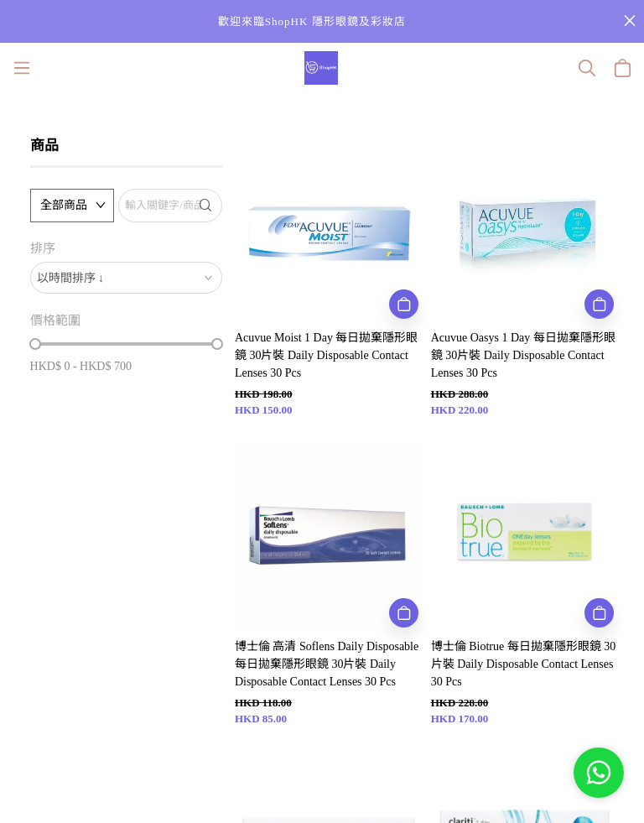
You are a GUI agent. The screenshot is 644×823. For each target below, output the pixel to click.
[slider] (35, 344)
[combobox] (126, 278)
